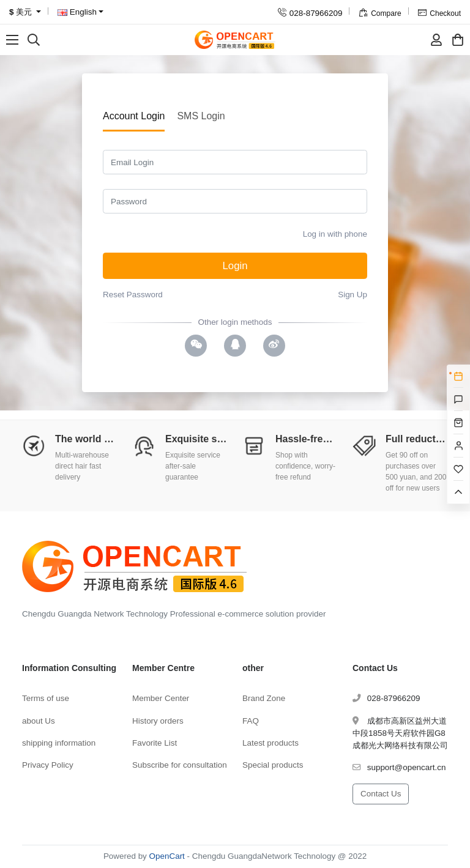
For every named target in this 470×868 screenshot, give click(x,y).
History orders (158, 721)
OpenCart (167, 856)
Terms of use (46, 698)
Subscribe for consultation (180, 765)
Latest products (270, 743)
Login (235, 266)
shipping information (59, 743)
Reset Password (133, 295)
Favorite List (155, 743)
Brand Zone (264, 698)
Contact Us (381, 794)
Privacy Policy (48, 765)
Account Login (134, 116)
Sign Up (352, 295)
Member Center (161, 698)
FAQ (251, 721)
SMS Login (201, 116)
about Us (39, 721)
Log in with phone (335, 234)
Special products (273, 765)
